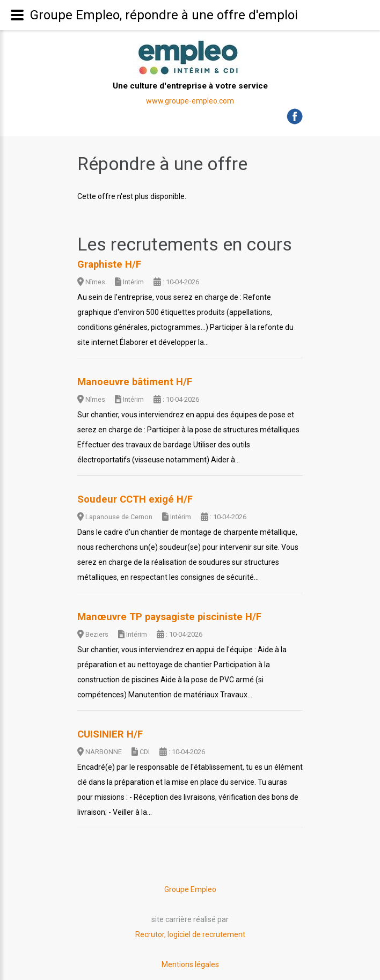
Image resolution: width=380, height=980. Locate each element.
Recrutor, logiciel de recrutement (190, 934)
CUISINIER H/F (110, 734)
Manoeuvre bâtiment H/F (135, 382)
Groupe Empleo (190, 889)
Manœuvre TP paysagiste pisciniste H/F (169, 617)
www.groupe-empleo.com (190, 101)
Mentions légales (190, 964)
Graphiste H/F (109, 264)
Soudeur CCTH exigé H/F (135, 499)
